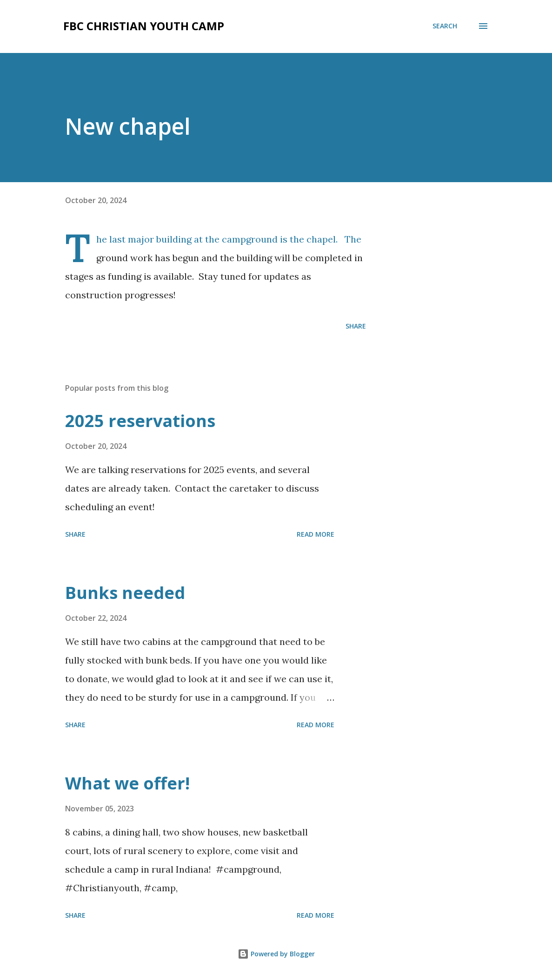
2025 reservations (140, 421)
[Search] (445, 26)
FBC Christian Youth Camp (144, 26)
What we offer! (127, 783)
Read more (316, 534)
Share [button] (356, 326)
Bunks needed (125, 593)
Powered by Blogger (276, 954)
